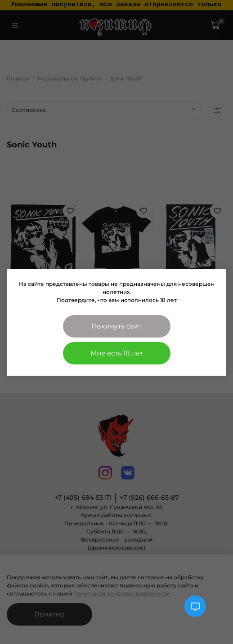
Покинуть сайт (116, 326)
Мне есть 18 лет (117, 353)
